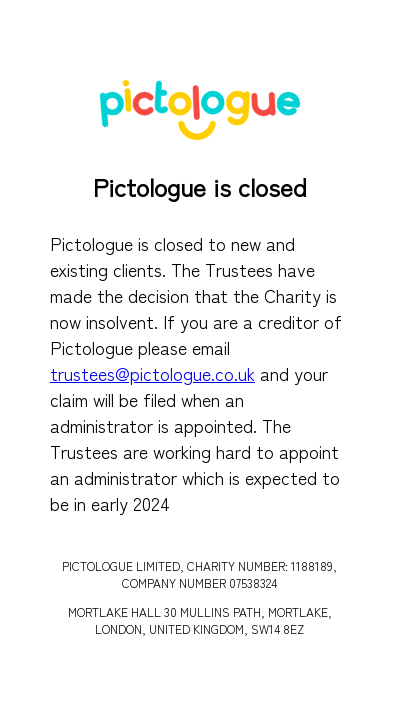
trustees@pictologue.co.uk (152, 373)
